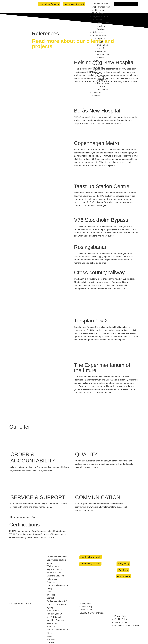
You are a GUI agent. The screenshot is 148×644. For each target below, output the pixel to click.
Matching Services (55, 576)
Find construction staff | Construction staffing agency (101, 7)
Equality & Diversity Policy (92, 613)
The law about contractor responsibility (104, 86)
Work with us (98, 13)
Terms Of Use (86, 610)
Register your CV (100, 16)
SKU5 (100, 74)
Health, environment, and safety (103, 45)
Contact (96, 96)
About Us (101, 39)
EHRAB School (104, 23)
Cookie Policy (86, 606)
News (95, 61)
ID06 (99, 70)
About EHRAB (99, 35)
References (98, 32)
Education (97, 20)
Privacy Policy (86, 603)
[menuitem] (126, 4)
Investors (97, 92)
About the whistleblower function (103, 54)
